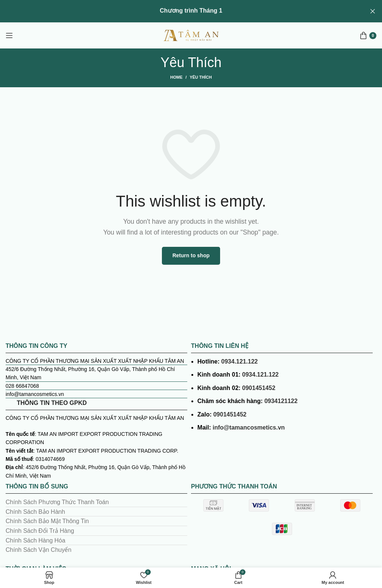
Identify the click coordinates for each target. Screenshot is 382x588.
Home (176, 77)
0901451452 (259, 388)
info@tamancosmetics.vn (249, 427)
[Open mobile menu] (9, 35)
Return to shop (191, 255)
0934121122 (281, 401)
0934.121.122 (239, 361)
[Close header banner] (373, 11)
